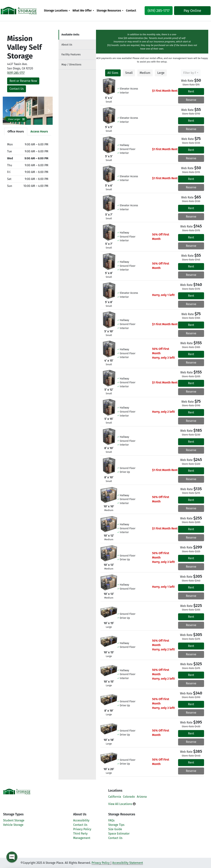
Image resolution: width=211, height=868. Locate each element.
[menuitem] (57, 11)
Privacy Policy (82, 829)
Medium (145, 73)
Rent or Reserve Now (23, 81)
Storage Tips (116, 825)
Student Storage (14, 820)
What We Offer (82, 11)
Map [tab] (71, 65)
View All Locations (122, 804)
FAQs (111, 820)
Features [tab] (71, 55)
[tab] (77, 35)
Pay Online (190, 11)
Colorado (129, 797)
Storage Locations (56, 11)
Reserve (191, 100)
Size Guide (115, 829)
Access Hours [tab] (39, 131)
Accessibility (81, 820)
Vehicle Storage (13, 825)
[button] (6, 111)
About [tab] (67, 45)
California (115, 797)
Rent (191, 91)
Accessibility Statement (128, 863)
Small (129, 73)
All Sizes (113, 73)
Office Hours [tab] (16, 131)
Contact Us (17, 89)
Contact (131, 11)
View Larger (16, 119)
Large (161, 73)
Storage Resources (109, 11)
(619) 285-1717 (156, 11)
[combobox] (191, 73)
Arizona (142, 797)
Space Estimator (119, 834)
